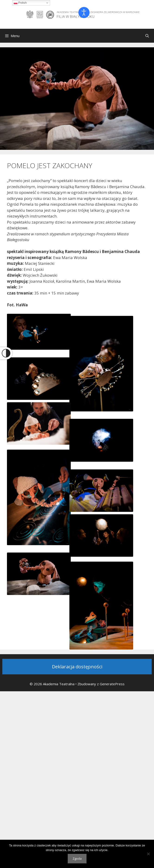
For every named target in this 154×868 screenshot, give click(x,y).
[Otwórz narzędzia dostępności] (84, 13)
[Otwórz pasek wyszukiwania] (147, 36)
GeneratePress (112, 684)
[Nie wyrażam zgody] (148, 854)
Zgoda (77, 858)
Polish (20, 3)
